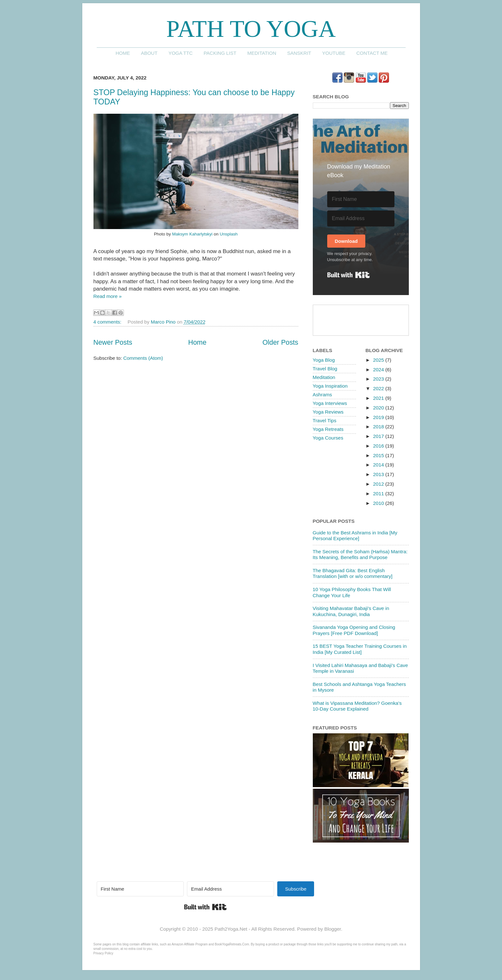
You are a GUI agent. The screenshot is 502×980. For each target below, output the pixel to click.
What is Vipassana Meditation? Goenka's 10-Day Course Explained (357, 706)
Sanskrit (299, 53)
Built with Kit (348, 275)
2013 (379, 474)
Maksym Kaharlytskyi (192, 234)
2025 (379, 360)
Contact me (372, 53)
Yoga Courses (328, 438)
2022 (379, 388)
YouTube (334, 53)
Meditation (262, 53)
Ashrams (322, 395)
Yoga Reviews (328, 412)
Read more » (108, 296)
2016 (379, 446)
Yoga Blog (324, 360)
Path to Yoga (251, 29)
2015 (379, 455)
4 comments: (108, 322)
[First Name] (361, 199)
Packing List (220, 53)
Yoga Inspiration (330, 386)
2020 (379, 408)
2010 (379, 503)
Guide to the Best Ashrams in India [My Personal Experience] (355, 535)
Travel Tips (325, 420)
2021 (379, 398)
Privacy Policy (103, 953)
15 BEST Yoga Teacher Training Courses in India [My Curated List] (360, 649)
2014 (379, 465)
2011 (379, 494)
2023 (379, 379)
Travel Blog (325, 369)
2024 (379, 370)
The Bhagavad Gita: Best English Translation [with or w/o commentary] (353, 573)
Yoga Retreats (328, 429)
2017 (379, 436)
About (149, 53)
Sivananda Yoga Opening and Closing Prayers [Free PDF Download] (354, 630)
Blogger (333, 929)
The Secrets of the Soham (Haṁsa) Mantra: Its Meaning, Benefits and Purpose (360, 554)
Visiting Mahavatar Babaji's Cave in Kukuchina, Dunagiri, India (351, 611)
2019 (379, 417)
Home (123, 53)
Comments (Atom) (143, 358)
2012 (379, 484)
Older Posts (280, 342)
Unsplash (229, 234)
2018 (379, 427)
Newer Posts (113, 342)
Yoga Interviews (330, 403)
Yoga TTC (181, 53)
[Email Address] (361, 218)
